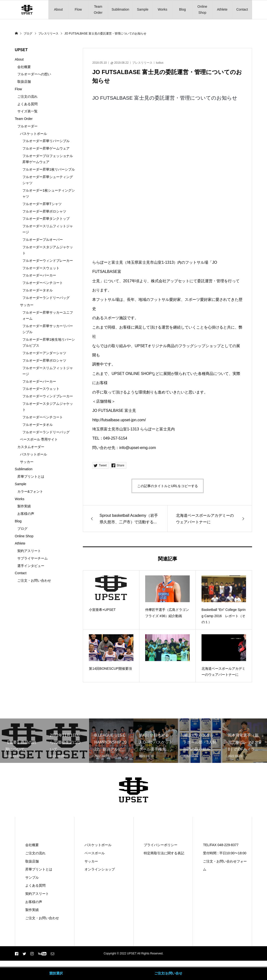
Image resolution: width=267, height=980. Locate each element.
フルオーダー (27, 126)
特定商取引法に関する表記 (164, 853)
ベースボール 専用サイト (39, 439)
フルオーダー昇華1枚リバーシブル (49, 169)
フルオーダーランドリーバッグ (46, 298)
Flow (78, 9)
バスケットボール (33, 134)
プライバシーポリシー (161, 845)
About (58, 9)
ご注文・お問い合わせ (34, 580)
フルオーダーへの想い (34, 74)
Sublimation (120, 9)
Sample (143, 9)
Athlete (222, 9)
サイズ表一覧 (27, 111)
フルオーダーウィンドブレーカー (48, 261)
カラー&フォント (30, 491)
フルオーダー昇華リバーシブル (46, 141)
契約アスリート (29, 551)
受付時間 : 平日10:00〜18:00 (225, 853)
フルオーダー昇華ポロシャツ (44, 211)
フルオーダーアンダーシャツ (44, 353)
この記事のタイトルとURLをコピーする (168, 486)
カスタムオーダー (31, 447)
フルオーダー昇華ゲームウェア (46, 148)
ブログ (22, 529)
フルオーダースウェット (41, 268)
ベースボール (95, 853)
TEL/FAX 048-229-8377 (221, 845)
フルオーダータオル (38, 290)
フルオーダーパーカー (39, 275)
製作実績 (24, 506)
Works (162, 9)
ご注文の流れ (27, 97)
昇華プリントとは (31, 476)
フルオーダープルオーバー (43, 240)
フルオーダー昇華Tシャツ (42, 204)
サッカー (27, 305)
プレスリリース (142, 63)
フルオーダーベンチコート (43, 283)
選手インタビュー (31, 566)
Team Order (98, 10)
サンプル (32, 877)
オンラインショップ (100, 869)
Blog (182, 9)
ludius (160, 63)
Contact (242, 9)
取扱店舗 (24, 82)
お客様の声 (26, 514)
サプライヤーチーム (33, 558)
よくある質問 (27, 104)
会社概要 (24, 67)
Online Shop (202, 10)
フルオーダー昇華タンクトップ (46, 219)
